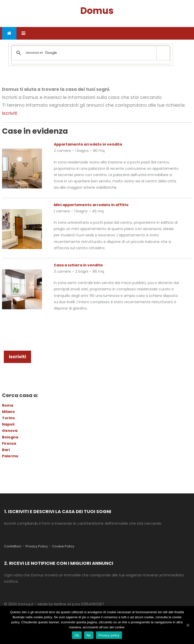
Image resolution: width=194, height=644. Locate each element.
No (89, 635)
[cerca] (90, 53)
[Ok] (188, 625)
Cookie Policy (63, 546)
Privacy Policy (37, 546)
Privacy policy (109, 635)
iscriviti (17, 357)
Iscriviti (10, 113)
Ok (77, 635)
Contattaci (13, 546)
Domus (97, 11)
